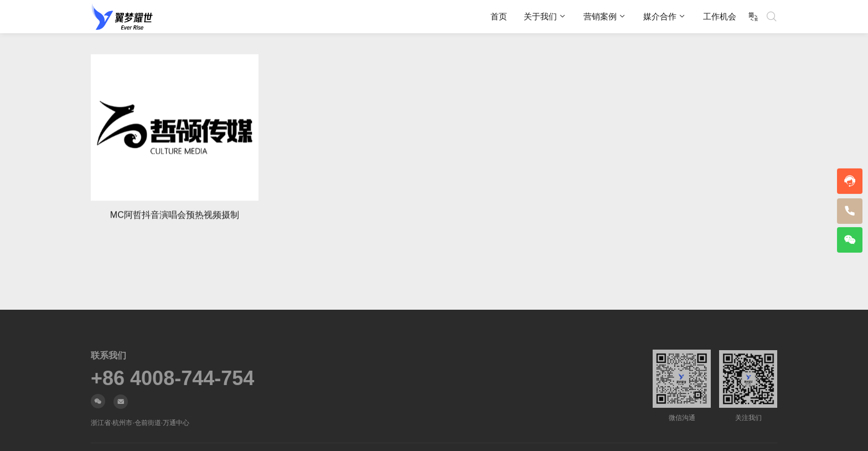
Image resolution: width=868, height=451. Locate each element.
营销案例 (600, 16)
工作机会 (720, 16)
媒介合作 (660, 16)
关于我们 (540, 16)
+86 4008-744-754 (172, 378)
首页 (499, 16)
